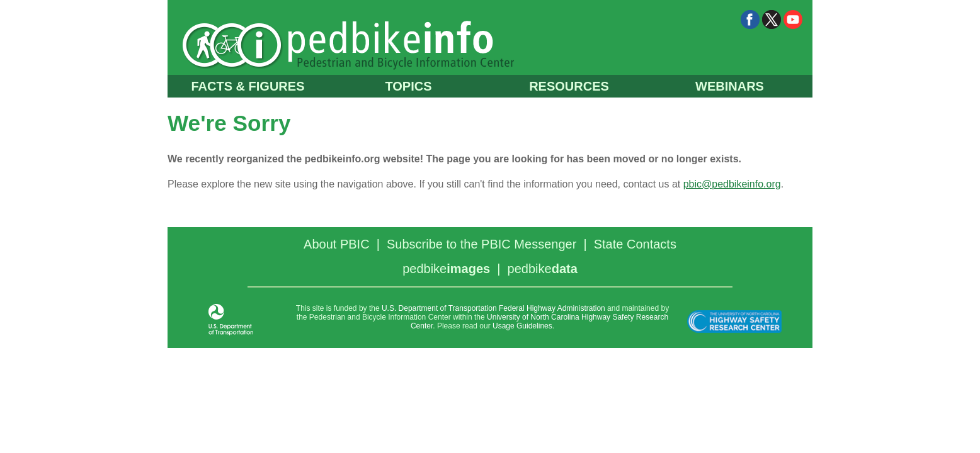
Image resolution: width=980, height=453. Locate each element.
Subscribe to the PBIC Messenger (481, 244)
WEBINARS (730, 86)
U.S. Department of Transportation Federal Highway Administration (493, 308)
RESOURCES (569, 86)
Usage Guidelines (522, 326)
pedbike (446, 269)
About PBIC (337, 244)
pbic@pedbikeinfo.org (732, 184)
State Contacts (635, 244)
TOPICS (408, 86)
